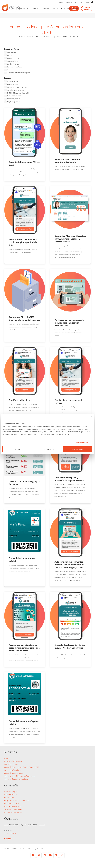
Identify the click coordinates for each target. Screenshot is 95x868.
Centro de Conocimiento (13, 773)
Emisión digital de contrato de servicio (69, 401)
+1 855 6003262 (10, 833)
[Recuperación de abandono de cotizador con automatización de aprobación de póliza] (25, 593)
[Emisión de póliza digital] (25, 348)
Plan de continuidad (12, 803)
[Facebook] (33, 855)
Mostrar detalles (82, 442)
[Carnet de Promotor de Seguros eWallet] (25, 673)
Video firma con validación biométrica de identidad (67, 161)
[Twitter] (39, 855)
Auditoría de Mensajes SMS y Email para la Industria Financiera (24, 318)
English (82, 2)
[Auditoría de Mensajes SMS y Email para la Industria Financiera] (25, 270)
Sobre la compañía (11, 792)
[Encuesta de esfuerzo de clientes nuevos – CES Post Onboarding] (70, 593)
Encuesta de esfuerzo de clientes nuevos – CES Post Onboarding (70, 646)
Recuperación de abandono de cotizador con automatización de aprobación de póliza (24, 648)
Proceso (8, 78)
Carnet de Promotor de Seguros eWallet (24, 723)
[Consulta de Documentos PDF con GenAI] (25, 109)
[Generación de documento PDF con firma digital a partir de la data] (25, 187)
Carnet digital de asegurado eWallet (22, 559)
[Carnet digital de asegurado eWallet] (25, 510)
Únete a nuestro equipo (13, 812)
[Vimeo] (56, 855)
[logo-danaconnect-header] (11, 8)
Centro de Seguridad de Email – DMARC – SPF (22, 767)
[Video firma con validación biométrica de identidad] (70, 109)
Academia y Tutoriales (12, 770)
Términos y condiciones (13, 809)
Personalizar (48, 449)
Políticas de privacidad (13, 806)
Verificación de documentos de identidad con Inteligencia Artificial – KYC (69, 323)
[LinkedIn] (45, 855)
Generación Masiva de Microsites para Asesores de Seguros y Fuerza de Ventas (70, 239)
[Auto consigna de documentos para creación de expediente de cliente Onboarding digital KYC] (70, 510)
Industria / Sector (12, 49)
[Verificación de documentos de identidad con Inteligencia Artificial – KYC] (70, 270)
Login (88, 2)
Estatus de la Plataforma (13, 761)
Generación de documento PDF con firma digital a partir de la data (23, 242)
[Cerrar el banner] (92, 416)
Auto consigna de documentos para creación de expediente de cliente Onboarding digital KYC (69, 565)
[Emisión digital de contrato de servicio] (70, 348)
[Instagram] (62, 855)
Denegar (17, 449)
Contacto (61, 2)
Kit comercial (9, 797)
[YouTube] (50, 855)
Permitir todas (78, 449)
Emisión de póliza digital (20, 400)
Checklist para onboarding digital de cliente (24, 483)
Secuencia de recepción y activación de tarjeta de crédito (69, 479)
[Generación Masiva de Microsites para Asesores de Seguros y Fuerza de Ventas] (70, 187)
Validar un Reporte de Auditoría (16, 779)
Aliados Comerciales (72, 2)
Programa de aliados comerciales (17, 800)
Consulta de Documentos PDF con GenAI (24, 163)
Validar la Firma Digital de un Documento (20, 776)
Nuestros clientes (11, 795)
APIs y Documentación (13, 764)
